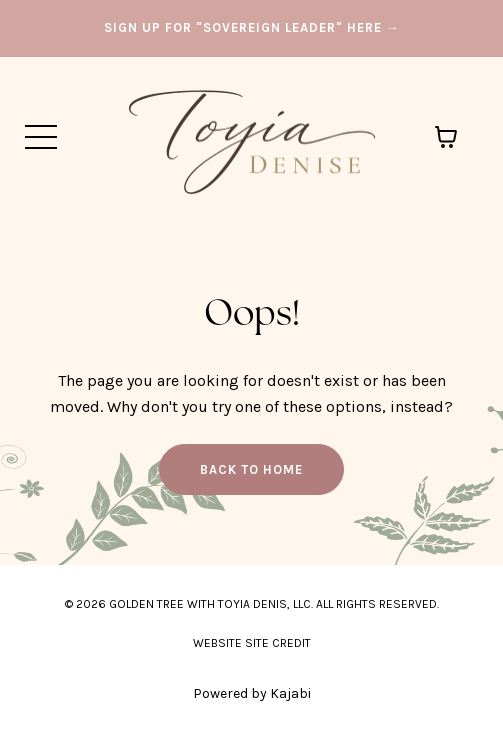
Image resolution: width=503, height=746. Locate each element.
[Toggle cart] (446, 137)
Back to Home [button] (251, 469)
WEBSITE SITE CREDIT (252, 643)
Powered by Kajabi (252, 693)
